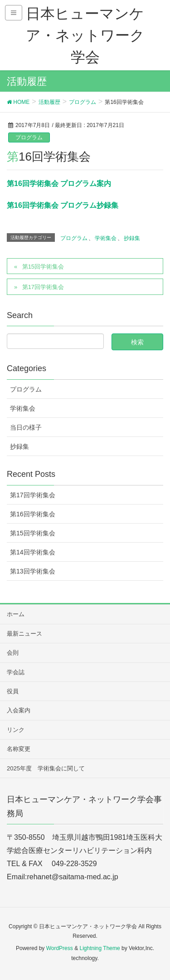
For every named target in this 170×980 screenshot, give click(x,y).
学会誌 (16, 672)
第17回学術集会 (43, 287)
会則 (13, 653)
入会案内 (19, 710)
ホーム (16, 614)
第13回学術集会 (33, 571)
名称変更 (19, 749)
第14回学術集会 (33, 552)
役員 (13, 691)
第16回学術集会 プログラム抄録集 (63, 205)
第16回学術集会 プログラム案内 (59, 184)
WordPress (60, 948)
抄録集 (132, 238)
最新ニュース (24, 634)
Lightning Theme (100, 948)
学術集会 (106, 238)
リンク (16, 730)
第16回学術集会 (33, 514)
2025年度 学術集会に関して (46, 768)
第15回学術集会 (43, 267)
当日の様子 (26, 427)
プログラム (29, 137)
